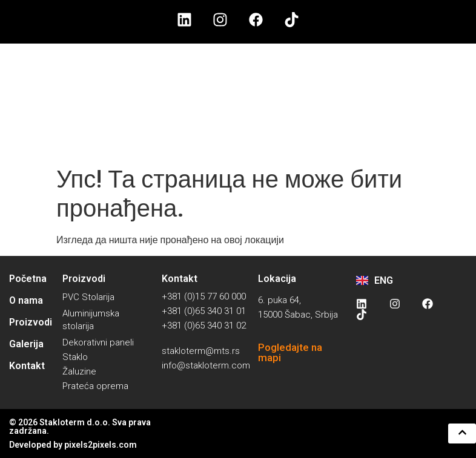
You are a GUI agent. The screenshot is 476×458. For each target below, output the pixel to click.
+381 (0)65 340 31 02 (204, 326)
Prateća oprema (95, 386)
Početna (28, 279)
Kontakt (27, 366)
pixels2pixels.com (101, 445)
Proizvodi (31, 322)
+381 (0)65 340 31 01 (204, 311)
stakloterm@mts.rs (201, 351)
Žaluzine (79, 371)
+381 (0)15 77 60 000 (204, 296)
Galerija (26, 344)
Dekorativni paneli (98, 342)
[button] (459, 433)
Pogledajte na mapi (290, 352)
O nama (26, 300)
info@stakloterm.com (206, 365)
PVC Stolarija (88, 297)
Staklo (75, 357)
